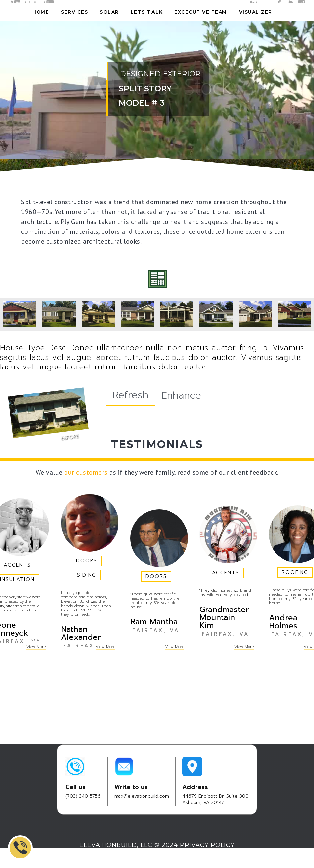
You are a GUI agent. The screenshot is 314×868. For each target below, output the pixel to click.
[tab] (131, 396)
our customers (86, 472)
